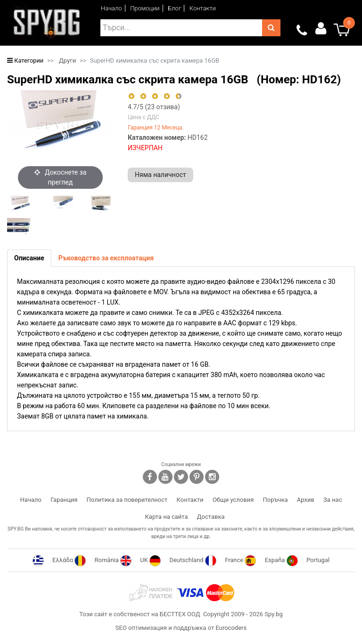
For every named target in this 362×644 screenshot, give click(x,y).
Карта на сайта (166, 517)
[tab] (29, 258)
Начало (111, 8)
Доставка (211, 517)
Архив (306, 500)
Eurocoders (231, 628)
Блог (174, 8)
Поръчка (276, 500)
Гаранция (64, 500)
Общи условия (233, 500)
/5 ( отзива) (154, 107)
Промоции (145, 8)
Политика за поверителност (127, 500)
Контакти (203, 8)
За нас (333, 500)
